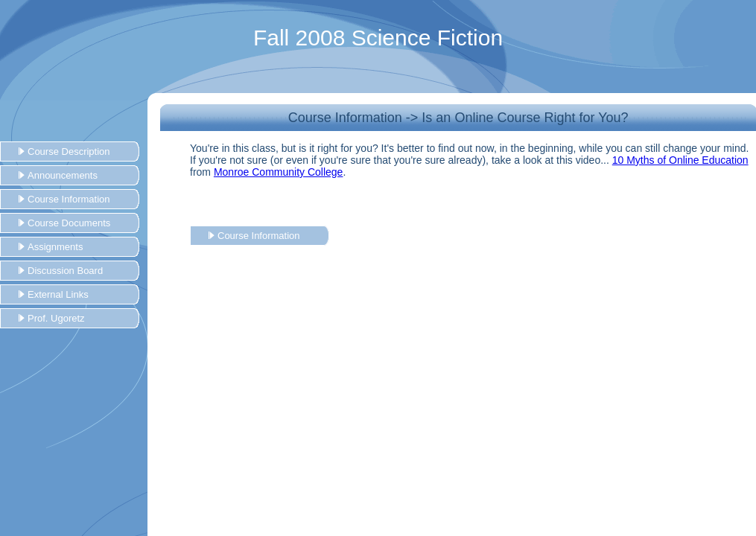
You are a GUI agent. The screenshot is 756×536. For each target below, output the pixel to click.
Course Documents (69, 223)
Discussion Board (65, 271)
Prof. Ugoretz (56, 318)
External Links (58, 294)
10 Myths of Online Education (680, 160)
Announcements (63, 175)
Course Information (69, 199)
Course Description (69, 151)
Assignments (55, 247)
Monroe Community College (279, 172)
